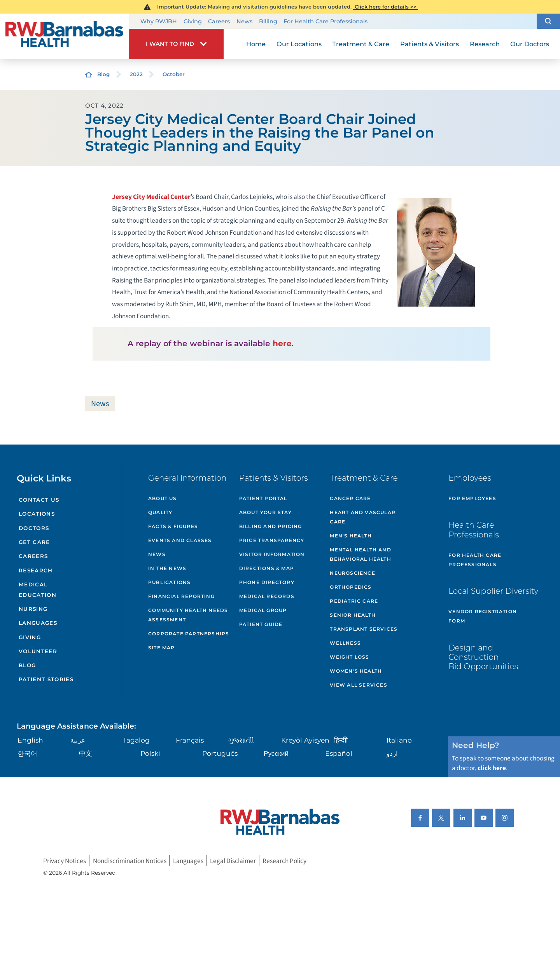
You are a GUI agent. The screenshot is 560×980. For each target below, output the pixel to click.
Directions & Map (267, 568)
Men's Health (351, 536)
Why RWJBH (159, 21)
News (244, 21)
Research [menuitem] (485, 44)
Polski (150, 753)
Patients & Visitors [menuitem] (430, 44)
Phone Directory (267, 582)
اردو (392, 753)
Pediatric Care (354, 601)
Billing (268, 21)
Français (190, 740)
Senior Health (353, 615)
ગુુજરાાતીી (241, 740)
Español (339, 753)
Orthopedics (351, 587)
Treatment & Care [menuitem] (361, 44)
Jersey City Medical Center (151, 197)
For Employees (472, 498)
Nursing (33, 609)
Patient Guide (261, 624)
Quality (160, 512)
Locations (37, 514)
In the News (167, 568)
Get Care (34, 542)
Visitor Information (272, 554)
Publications (169, 582)
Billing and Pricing (271, 526)
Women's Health (356, 671)
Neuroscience (352, 573)
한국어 (27, 753)
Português (220, 753)
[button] (548, 21)
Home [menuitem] (256, 44)
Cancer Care (350, 498)
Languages (38, 623)
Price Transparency (272, 540)
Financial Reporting (181, 596)
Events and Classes (180, 540)
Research (36, 570)
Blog (103, 74)
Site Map (162, 648)
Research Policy (284, 861)
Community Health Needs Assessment (188, 615)
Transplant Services (364, 629)
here (282, 343)
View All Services (358, 685)
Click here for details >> (386, 7)
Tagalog (136, 740)
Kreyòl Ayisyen (305, 740)
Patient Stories (46, 679)
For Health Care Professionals (325, 21)
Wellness (345, 643)
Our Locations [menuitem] (299, 44)
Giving (193, 21)
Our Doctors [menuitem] (530, 44)
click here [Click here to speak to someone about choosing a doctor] (492, 768)
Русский (276, 753)
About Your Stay (265, 512)
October (174, 74)
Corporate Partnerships (189, 634)
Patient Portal (263, 498)
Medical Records (267, 596)
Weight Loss (349, 657)
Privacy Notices (65, 861)
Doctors (34, 528)
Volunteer (38, 651)
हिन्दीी (341, 740)
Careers (219, 21)
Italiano (399, 740)
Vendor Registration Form (483, 616)
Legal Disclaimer (233, 861)
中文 (86, 753)
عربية (78, 740)
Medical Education (38, 590)
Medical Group (263, 610)
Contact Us (39, 500)
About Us (163, 498)
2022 (136, 74)
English (30, 740)
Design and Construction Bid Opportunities (483, 657)
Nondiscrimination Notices (130, 861)
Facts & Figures (173, 526)
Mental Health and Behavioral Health (360, 554)
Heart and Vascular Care (363, 517)
